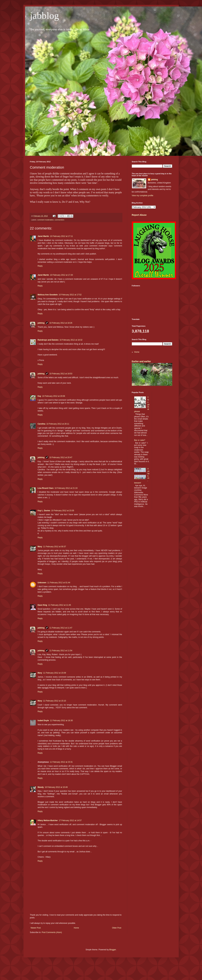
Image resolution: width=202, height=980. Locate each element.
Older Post (117, 928)
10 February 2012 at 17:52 (70, 295)
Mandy (41, 787)
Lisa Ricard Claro (46, 488)
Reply (40, 266)
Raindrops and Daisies (48, 340)
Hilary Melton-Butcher (48, 820)
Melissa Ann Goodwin (48, 295)
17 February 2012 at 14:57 (70, 820)
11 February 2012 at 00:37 (55, 547)
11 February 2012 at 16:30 (61, 721)
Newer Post (36, 928)
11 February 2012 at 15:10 (55, 701)
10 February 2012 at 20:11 (58, 424)
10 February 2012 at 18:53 (61, 374)
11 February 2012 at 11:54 (61, 651)
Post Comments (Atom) (52, 932)
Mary (40, 547)
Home (76, 928)
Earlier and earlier (141, 361)
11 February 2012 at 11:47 (61, 628)
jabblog (44, 16)
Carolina (42, 424)
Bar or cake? (140, 440)
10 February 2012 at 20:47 (61, 457)
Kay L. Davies (44, 511)
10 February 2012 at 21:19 (66, 488)
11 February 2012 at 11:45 (59, 605)
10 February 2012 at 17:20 (61, 275)
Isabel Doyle (43, 721)
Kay (39, 396)
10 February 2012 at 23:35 (63, 511)
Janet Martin (43, 236)
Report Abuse (139, 215)
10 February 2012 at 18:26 (61, 323)
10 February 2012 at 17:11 (61, 236)
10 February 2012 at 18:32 (71, 340)
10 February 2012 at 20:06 (54, 396)
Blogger (113, 950)
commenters (59, 220)
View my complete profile (143, 196)
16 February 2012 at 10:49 (56, 787)
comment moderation (45, 220)
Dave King (42, 605)
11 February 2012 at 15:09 (55, 673)
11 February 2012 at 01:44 (59, 583)
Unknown (42, 583)
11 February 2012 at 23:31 (61, 762)
